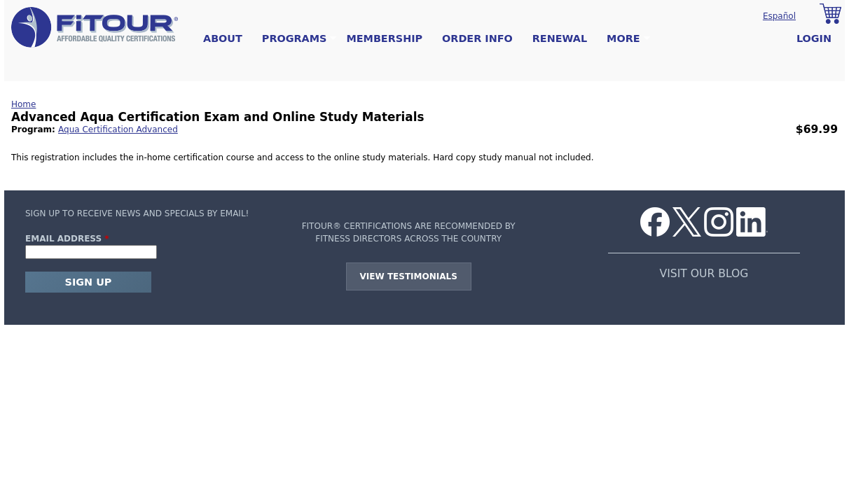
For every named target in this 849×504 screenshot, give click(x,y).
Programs (295, 39)
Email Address (67, 239)
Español (779, 16)
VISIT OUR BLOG (704, 274)
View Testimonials (409, 276)
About (223, 38)
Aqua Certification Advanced (118, 129)
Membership (384, 38)
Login (814, 38)
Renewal (560, 38)
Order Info (477, 38)
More (623, 39)
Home (23, 104)
